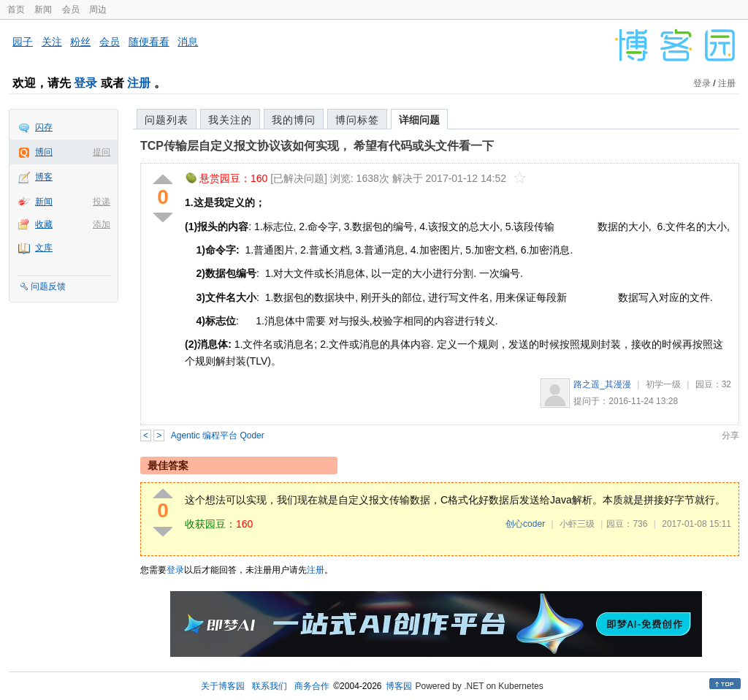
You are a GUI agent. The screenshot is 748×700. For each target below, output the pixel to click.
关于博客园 (223, 686)
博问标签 (357, 120)
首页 (16, 9)
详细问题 (419, 120)
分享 (730, 435)
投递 (102, 202)
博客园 (399, 686)
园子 (23, 42)
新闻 (43, 9)
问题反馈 (48, 286)
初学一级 (663, 384)
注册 (139, 83)
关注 (52, 42)
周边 (98, 9)
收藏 (44, 224)
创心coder (525, 524)
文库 (44, 248)
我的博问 (294, 120)
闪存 (44, 127)
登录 (85, 83)
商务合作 (312, 686)
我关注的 (230, 120)
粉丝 (80, 42)
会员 (71, 9)
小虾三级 (577, 524)
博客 (44, 177)
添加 (102, 224)
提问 (102, 152)
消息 (188, 42)
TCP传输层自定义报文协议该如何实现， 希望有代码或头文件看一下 (317, 146)
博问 (44, 152)
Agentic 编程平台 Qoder (218, 435)
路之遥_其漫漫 (602, 384)
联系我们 (270, 686)
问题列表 (167, 120)
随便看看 (149, 42)
